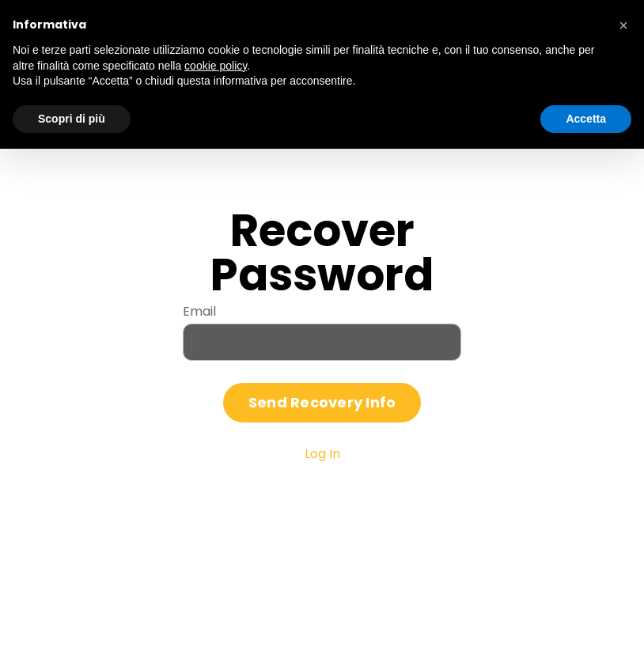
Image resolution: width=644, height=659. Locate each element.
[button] (623, 25)
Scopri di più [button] (72, 119)
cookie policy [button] (216, 66)
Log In (322, 454)
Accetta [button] (586, 119)
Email (199, 311)
